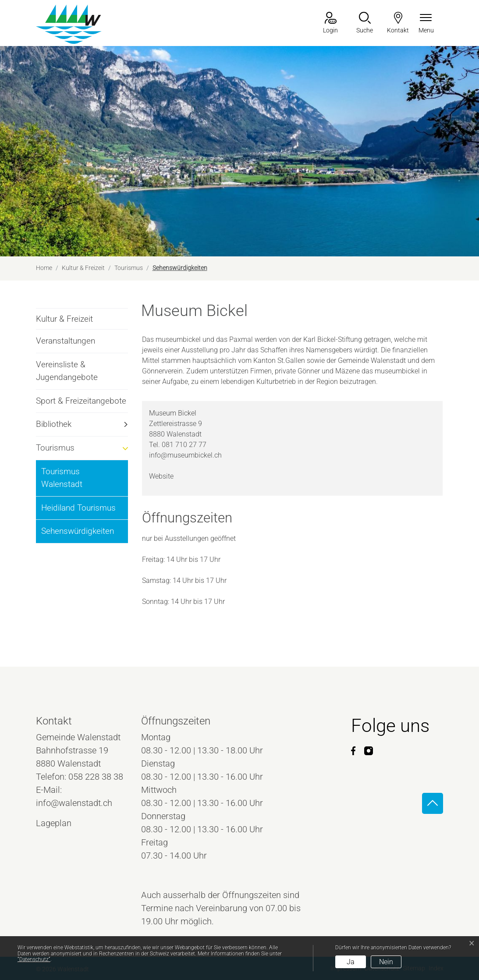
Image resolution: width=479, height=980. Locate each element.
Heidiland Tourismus (78, 508)
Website (167, 476)
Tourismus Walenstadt (62, 478)
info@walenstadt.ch (74, 803)
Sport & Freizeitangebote (81, 401)
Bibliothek (54, 424)
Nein (386, 962)
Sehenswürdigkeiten (77, 534)
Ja (351, 962)
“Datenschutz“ (34, 959)
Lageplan (62, 823)
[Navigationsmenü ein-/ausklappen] (426, 23)
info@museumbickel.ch (185, 455)
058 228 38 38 (96, 777)
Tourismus (55, 448)
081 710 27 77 (184, 445)
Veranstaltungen (66, 341)
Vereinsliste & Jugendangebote (67, 371)
